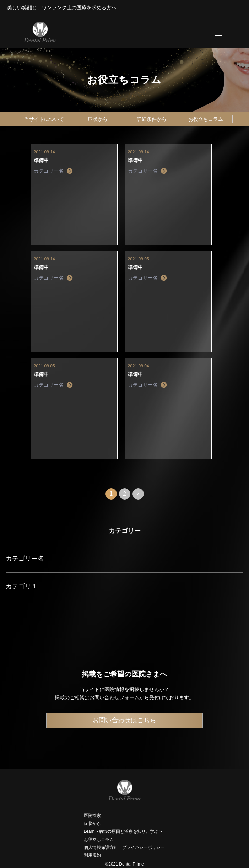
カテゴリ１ (22, 586)
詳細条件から (152, 119)
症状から (98, 119)
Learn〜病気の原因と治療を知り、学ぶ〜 (123, 831)
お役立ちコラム (206, 119)
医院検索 (92, 815)
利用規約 (92, 855)
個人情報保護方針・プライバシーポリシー (124, 847)
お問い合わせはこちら (124, 720)
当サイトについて (44, 119)
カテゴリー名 (25, 559)
